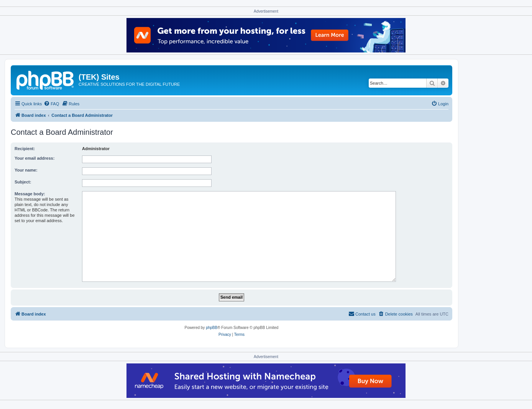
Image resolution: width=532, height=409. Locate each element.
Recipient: (25, 149)
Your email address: (34, 158)
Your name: (26, 170)
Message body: (30, 194)
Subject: (23, 182)
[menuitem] (51, 104)
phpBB (212, 328)
